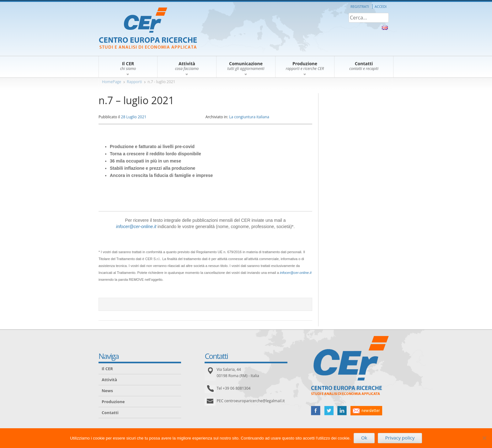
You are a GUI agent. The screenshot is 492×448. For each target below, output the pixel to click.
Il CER (107, 369)
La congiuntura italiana (249, 117)
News (107, 391)
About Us (385, 28)
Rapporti (134, 82)
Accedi (381, 6)
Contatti (110, 413)
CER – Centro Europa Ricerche (148, 29)
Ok (364, 438)
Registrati (360, 6)
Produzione (113, 402)
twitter (329, 411)
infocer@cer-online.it (136, 227)
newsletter (366, 411)
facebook (316, 411)
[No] (484, 438)
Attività (109, 380)
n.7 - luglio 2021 (161, 82)
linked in (342, 411)
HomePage (112, 82)
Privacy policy (400, 438)
